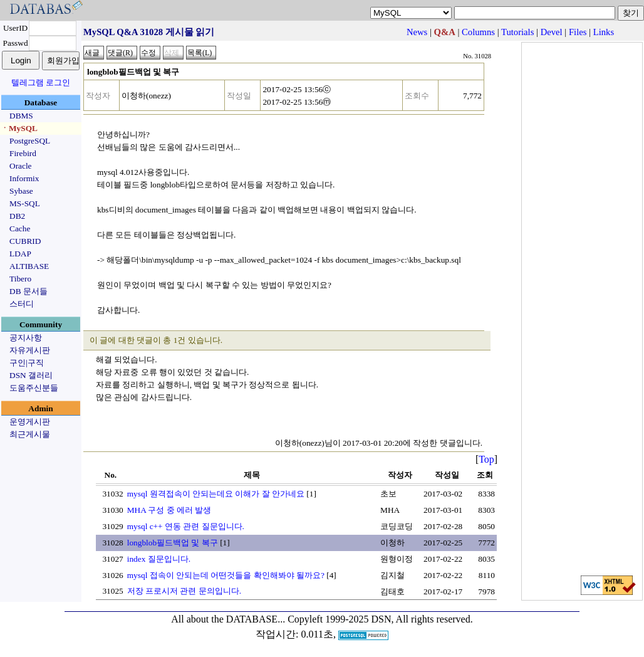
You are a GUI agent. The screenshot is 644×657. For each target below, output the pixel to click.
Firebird (23, 153)
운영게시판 (30, 422)
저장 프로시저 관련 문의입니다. (184, 591)
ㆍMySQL (19, 128)
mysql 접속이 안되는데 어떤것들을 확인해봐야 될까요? (226, 575)
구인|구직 (27, 363)
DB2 (17, 216)
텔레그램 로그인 (41, 82)
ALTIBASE (29, 266)
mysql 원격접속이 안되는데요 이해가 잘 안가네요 (216, 494)
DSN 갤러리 (31, 375)
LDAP (20, 254)
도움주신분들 (34, 388)
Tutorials (517, 32)
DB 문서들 (29, 291)
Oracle (21, 166)
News (417, 32)
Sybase (21, 191)
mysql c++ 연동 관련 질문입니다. (186, 526)
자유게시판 (30, 350)
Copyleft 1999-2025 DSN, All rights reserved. (380, 619)
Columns (478, 32)
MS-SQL (25, 203)
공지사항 (26, 338)
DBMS (21, 116)
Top (486, 459)
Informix (24, 178)
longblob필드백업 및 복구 (173, 543)
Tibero (20, 279)
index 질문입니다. (159, 559)
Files (578, 32)
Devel (552, 32)
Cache (20, 229)
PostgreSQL (30, 141)
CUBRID (25, 241)
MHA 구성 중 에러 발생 (169, 510)
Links (604, 32)
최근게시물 (30, 434)
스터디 (22, 304)
